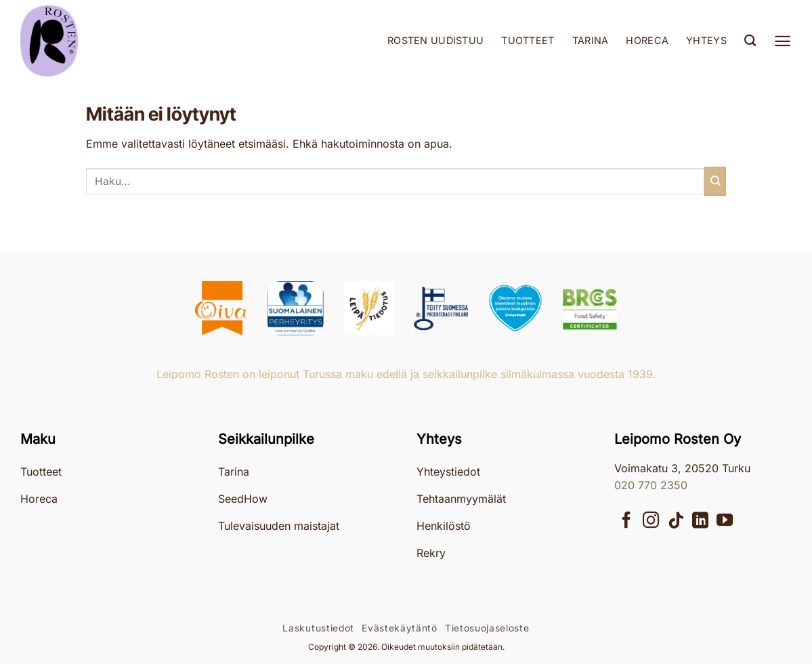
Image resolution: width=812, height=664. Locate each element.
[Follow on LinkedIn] (700, 521)
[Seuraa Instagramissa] (651, 521)
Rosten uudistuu (435, 40)
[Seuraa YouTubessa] (725, 521)
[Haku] (750, 41)
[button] (783, 41)
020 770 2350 (651, 485)
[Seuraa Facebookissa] (626, 521)
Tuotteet (528, 40)
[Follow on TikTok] (676, 521)
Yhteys (706, 40)
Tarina (591, 40)
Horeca (647, 40)
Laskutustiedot (318, 628)
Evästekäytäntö (400, 628)
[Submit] (715, 181)
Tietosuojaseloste (487, 628)
